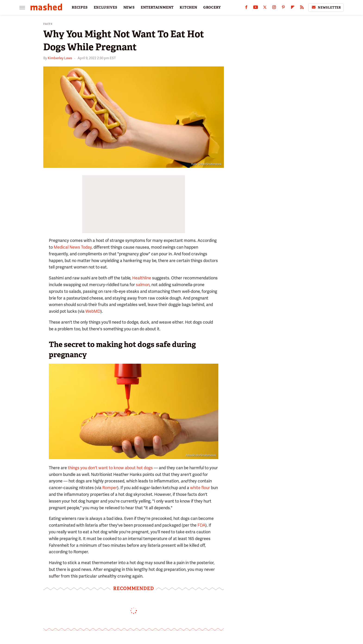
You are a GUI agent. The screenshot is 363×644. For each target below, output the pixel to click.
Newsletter (326, 7)
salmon (143, 285)
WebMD (93, 311)
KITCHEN (188, 7)
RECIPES (80, 7)
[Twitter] (265, 8)
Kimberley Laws (60, 58)
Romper (110, 488)
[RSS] (302, 8)
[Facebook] (246, 8)
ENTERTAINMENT (157, 7)
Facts (48, 24)
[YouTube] (256, 8)
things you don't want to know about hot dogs (110, 468)
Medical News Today (73, 247)
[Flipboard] (293, 8)
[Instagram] (274, 8)
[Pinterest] (283, 8)
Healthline (142, 278)
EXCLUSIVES (106, 7)
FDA (201, 525)
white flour (200, 488)
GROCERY (212, 7)
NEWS (129, 7)
